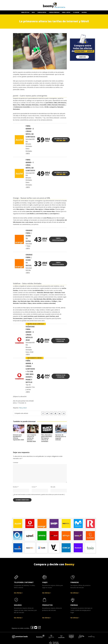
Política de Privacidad (64, 642)
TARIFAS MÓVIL (42, 12)
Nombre (15, 487)
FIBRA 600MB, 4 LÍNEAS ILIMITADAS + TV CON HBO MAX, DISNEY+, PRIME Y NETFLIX (30, 371)
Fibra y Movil (23, 408)
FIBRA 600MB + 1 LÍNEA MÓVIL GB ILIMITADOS (30, 165)
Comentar (16, 463)
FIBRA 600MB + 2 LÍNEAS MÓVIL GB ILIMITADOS (30, 131)
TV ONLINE (76, 12)
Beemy (70, 564)
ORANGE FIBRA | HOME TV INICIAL (29, 260)
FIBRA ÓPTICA (25, 12)
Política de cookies (81, 642)
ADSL (33, 12)
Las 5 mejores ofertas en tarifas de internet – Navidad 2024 (32, 438)
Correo (34, 487)
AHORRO (84, 12)
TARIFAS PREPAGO (54, 12)
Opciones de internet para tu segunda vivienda (61, 437)
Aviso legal (51, 642)
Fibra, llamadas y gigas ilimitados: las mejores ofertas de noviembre (47, 438)
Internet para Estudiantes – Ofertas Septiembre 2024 (18, 437)
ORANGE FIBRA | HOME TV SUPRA (29, 236)
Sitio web (53, 487)
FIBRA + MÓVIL (66, 12)
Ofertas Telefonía (39, 642)
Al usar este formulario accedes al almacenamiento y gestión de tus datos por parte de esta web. (40, 495)
